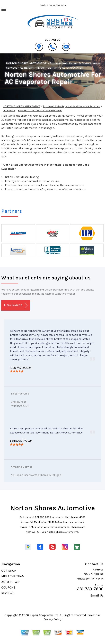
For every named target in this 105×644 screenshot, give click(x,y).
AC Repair (17, 475)
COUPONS (8, 587)
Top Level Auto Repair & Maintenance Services (71, 106)
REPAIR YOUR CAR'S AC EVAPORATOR (60, 68)
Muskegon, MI (20, 406)
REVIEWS (8, 593)
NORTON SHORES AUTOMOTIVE (26, 63)
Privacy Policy (53, 619)
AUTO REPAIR (11, 582)
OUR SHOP (9, 571)
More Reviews (16, 305)
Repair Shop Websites (44, 615)
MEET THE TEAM (13, 576)
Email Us (97, 595)
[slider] (17, 371)
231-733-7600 (43, 517)
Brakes (15, 402)
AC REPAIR (27, 68)
